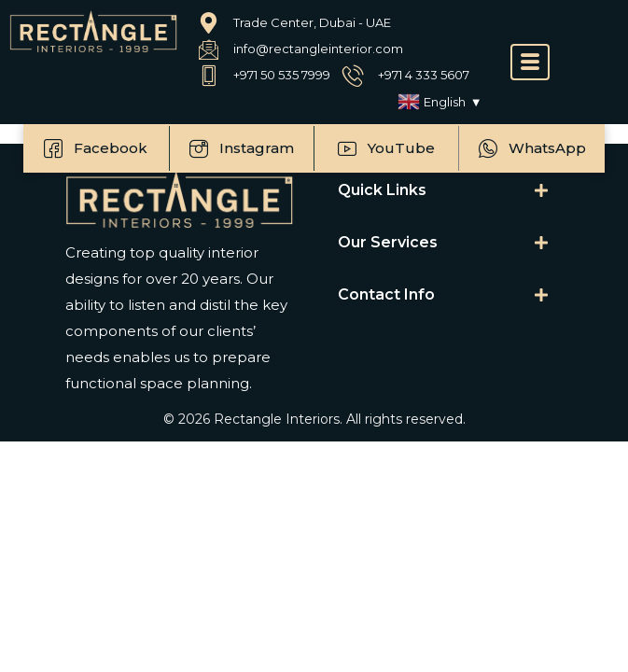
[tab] (444, 190)
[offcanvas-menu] (530, 62)
